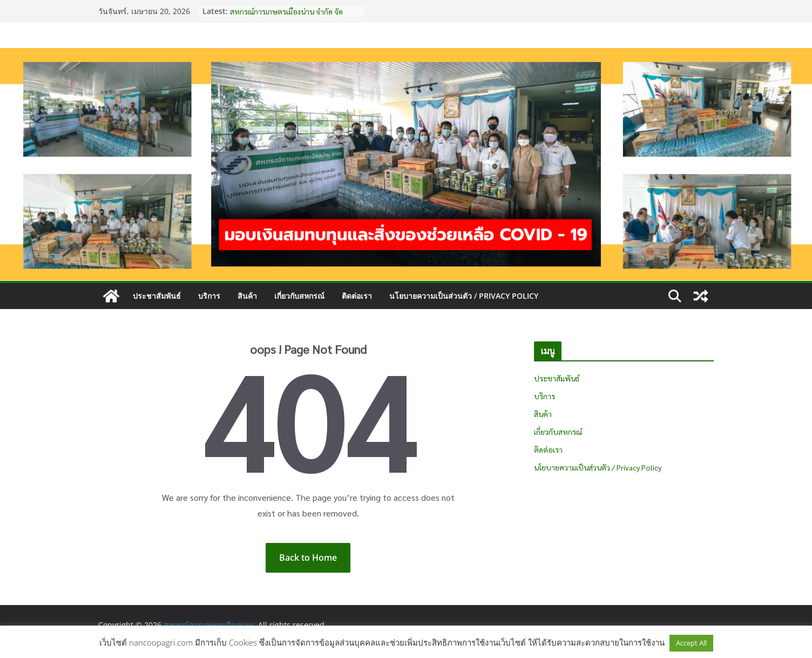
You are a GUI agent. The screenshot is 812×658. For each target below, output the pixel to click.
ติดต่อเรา (357, 296)
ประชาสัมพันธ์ (157, 296)
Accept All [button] (691, 643)
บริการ (209, 296)
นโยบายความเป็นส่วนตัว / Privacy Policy (464, 296)
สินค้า (247, 296)
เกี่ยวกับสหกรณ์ (299, 296)
